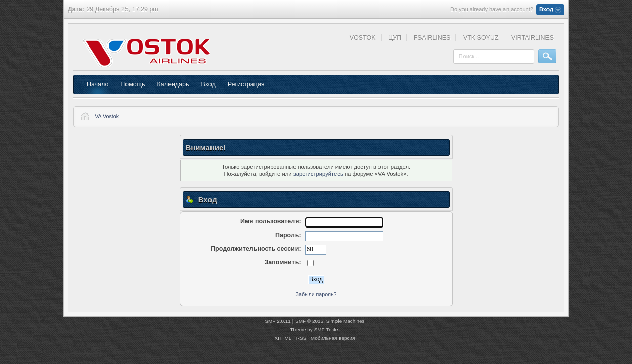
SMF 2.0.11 (278, 321)
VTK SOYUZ (481, 38)
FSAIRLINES (432, 38)
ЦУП (395, 38)
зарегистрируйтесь (318, 174)
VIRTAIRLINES (532, 38)
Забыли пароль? (316, 294)
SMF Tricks (327, 329)
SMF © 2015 (309, 321)
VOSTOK (363, 38)
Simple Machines (346, 321)
